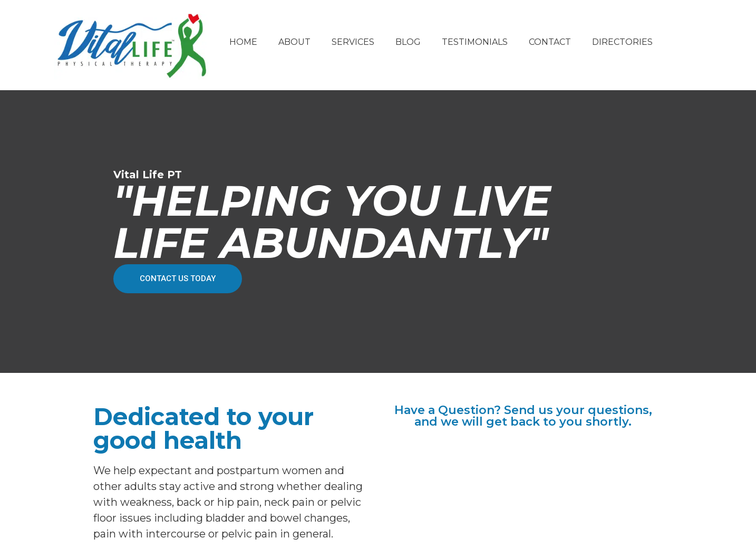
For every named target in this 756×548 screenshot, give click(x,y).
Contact (550, 42)
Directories (622, 42)
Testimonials (475, 42)
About (294, 42)
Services (353, 42)
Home (243, 42)
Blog (408, 42)
